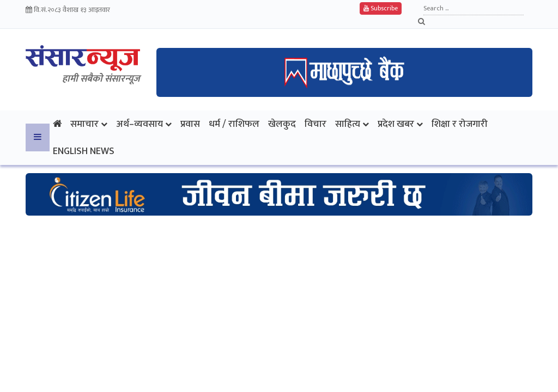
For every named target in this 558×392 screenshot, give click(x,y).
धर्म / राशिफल (234, 124)
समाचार (84, 124)
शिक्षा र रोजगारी (460, 124)
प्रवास (190, 124)
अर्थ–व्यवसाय (139, 124)
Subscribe (381, 8)
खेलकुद (282, 124)
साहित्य (348, 124)
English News (84, 151)
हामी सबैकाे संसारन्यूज (101, 79)
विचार (316, 124)
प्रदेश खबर (396, 124)
